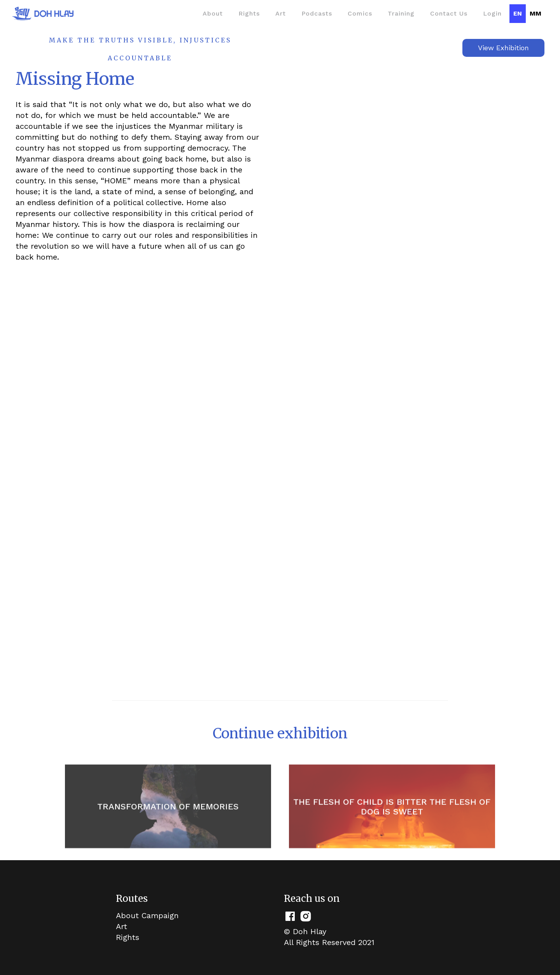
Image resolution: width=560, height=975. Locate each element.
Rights (249, 13)
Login (492, 13)
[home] (43, 14)
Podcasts (317, 13)
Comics (360, 13)
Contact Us (449, 13)
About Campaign (147, 915)
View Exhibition (503, 48)
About (213, 13)
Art (281, 13)
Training (401, 13)
